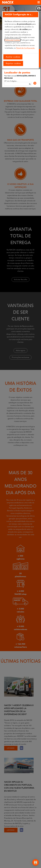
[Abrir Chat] (36, 863)
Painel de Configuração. (26, 48)
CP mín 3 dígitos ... (11, 81)
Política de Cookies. (13, 40)
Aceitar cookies (13, 57)
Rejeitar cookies (13, 63)
